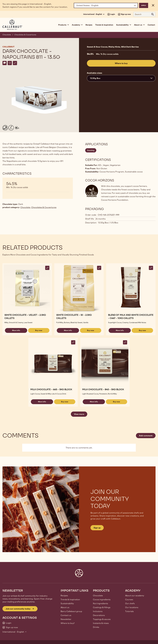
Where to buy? (68, 623)
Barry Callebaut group (71, 611)
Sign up (97, 528)
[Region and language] (106, 5)
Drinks (96, 627)
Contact (151, 25)
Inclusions (98, 611)
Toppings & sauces (102, 619)
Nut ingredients (100, 603)
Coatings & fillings (102, 607)
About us (65, 607)
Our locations (132, 607)
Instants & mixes (101, 623)
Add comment (146, 436)
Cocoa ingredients (102, 599)
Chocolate (7, 35)
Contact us (66, 615)
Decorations (99, 615)
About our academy (135, 596)
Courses (129, 599)
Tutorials (129, 611)
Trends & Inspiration (104, 25)
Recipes (89, 25)
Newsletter (66, 619)
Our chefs (130, 603)
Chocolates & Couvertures (25, 35)
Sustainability (67, 603)
